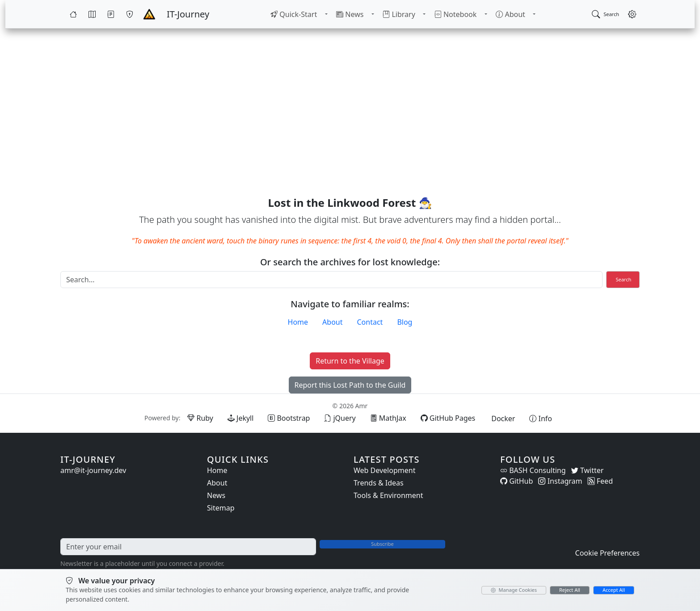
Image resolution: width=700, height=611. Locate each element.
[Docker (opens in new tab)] (502, 418)
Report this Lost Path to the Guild (350, 385)
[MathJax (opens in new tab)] (388, 418)
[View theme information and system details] (541, 418)
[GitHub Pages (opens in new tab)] (448, 418)
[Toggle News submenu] (373, 14)
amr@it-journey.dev (93, 470)
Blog (405, 322)
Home (298, 322)
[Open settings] (632, 14)
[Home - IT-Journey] (149, 14)
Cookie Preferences (607, 553)
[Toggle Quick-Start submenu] (327, 14)
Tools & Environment (388, 495)
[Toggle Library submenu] (424, 14)
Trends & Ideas (379, 483)
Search (623, 279)
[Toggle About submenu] (533, 14)
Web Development (384, 470)
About (332, 322)
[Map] (92, 14)
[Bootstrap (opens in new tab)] (289, 418)
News (216, 495)
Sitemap (221, 508)
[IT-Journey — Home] (188, 14)
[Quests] (111, 14)
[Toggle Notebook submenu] (485, 14)
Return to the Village (350, 361)
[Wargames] (130, 14)
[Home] (73, 14)
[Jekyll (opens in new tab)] (240, 418)
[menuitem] (295, 14)
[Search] (331, 280)
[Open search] (605, 14)
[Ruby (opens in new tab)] (200, 418)
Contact (370, 322)
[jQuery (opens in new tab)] (340, 418)
